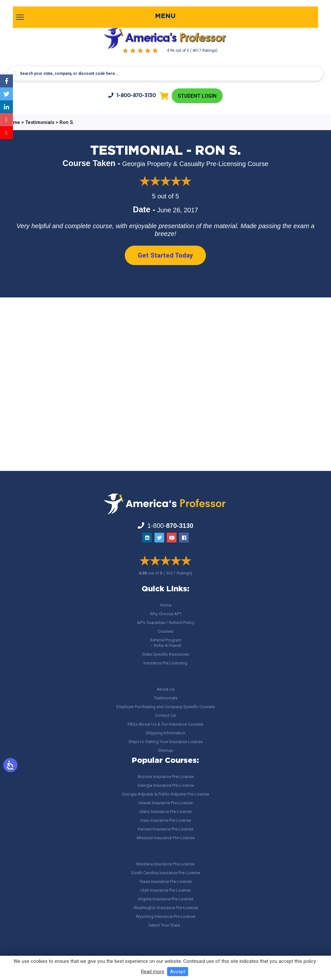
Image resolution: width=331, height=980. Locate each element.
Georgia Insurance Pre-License (166, 785)
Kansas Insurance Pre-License (165, 829)
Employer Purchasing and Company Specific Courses (166, 707)
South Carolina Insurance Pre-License (166, 873)
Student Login (197, 96)
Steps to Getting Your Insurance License (165, 742)
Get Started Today (165, 256)
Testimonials (166, 698)
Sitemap (165, 750)
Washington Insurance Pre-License (166, 908)
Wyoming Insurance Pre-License (165, 916)
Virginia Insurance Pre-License (165, 899)
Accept (178, 972)
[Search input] (165, 73)
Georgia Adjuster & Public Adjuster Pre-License (165, 794)
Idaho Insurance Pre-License (165, 812)
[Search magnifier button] (15, 74)
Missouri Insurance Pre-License (166, 838)
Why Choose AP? (166, 614)
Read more (153, 972)
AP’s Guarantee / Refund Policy (166, 623)
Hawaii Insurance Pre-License (165, 803)
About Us (166, 689)
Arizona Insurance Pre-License (165, 777)
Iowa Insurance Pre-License (166, 820)
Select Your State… (166, 925)
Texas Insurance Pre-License (165, 881)
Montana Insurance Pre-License (165, 864)
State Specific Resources (166, 654)
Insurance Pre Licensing (165, 663)
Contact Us (165, 715)
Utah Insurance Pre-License (165, 890)
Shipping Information (165, 733)
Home (166, 605)
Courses (165, 631)
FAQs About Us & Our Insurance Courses (165, 724)
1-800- (132, 95)
